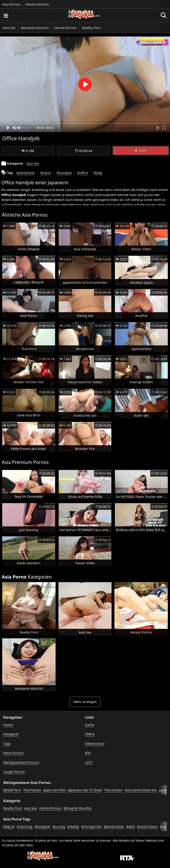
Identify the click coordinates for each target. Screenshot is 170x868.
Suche (90, 725)
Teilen (141, 151)
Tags (7, 743)
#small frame (147, 826)
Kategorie (11, 734)
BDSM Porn (12, 790)
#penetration (114, 826)
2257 (89, 762)
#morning (25, 826)
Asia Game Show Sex (141, 790)
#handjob (64, 173)
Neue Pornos (13, 753)
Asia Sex (9, 28)
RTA (88, 753)
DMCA (90, 734)
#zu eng (59, 826)
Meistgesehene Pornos (21, 762)
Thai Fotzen (32, 790)
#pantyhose (26, 173)
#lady (98, 173)
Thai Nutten (113, 790)
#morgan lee (91, 826)
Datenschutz (95, 743)
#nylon (46, 173)
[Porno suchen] (6, 15)
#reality (73, 826)
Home (8, 725)
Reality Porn (92, 28)
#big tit (9, 826)
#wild (130, 826)
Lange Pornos (14, 772)
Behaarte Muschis (35, 28)
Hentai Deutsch (37, 4)
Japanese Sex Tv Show (85, 790)
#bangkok (42, 826)
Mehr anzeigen (85, 702)
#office (83, 173)
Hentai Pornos (65, 28)
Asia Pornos (11, 4)
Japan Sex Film (55, 790)
